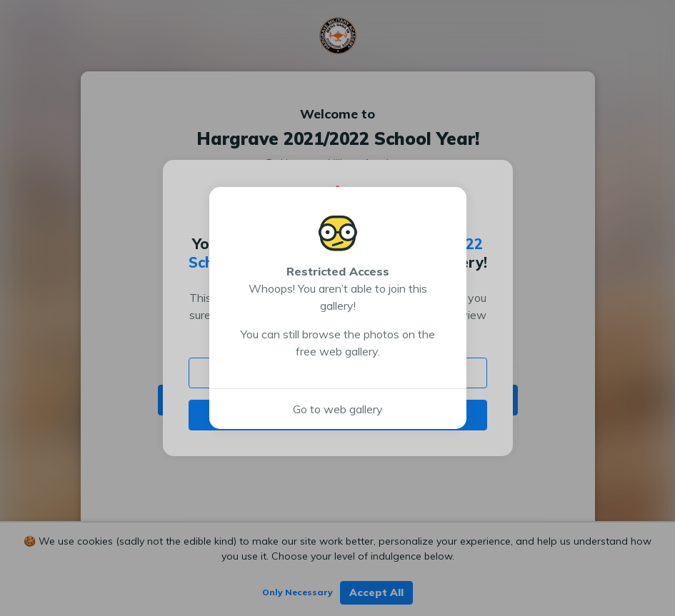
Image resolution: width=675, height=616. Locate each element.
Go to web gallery (338, 409)
